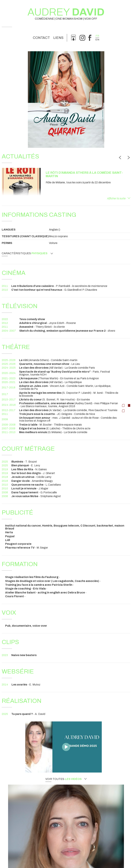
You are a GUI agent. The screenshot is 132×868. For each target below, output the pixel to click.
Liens (58, 38)
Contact (41, 38)
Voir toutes (66, 779)
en (97, 40)
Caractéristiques (27, 253)
